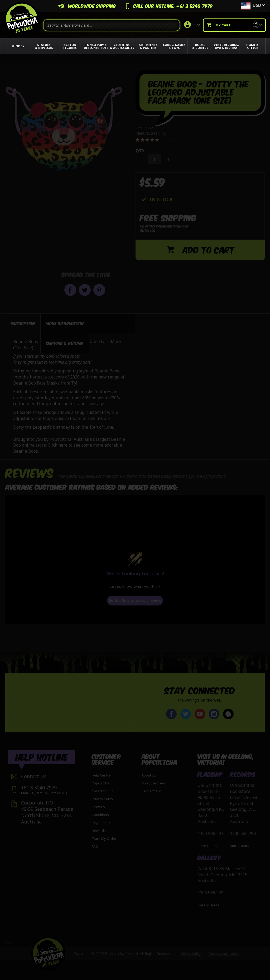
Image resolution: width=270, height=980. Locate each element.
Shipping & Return (64, 342)
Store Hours (207, 846)
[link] (191, 25)
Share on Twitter (85, 290)
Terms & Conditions (223, 954)
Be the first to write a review (135, 599)
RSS (9, 942)
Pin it (99, 290)
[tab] (23, 322)
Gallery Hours (208, 905)
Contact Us (34, 776)
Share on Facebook (70, 290)
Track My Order (104, 839)
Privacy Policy (102, 799)
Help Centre (101, 775)
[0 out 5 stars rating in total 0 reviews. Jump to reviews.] (159, 140)
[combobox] (112, 25)
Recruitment (151, 791)
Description (23, 322)
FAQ (95, 846)
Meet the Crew (153, 783)
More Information (65, 322)
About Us (149, 775)
